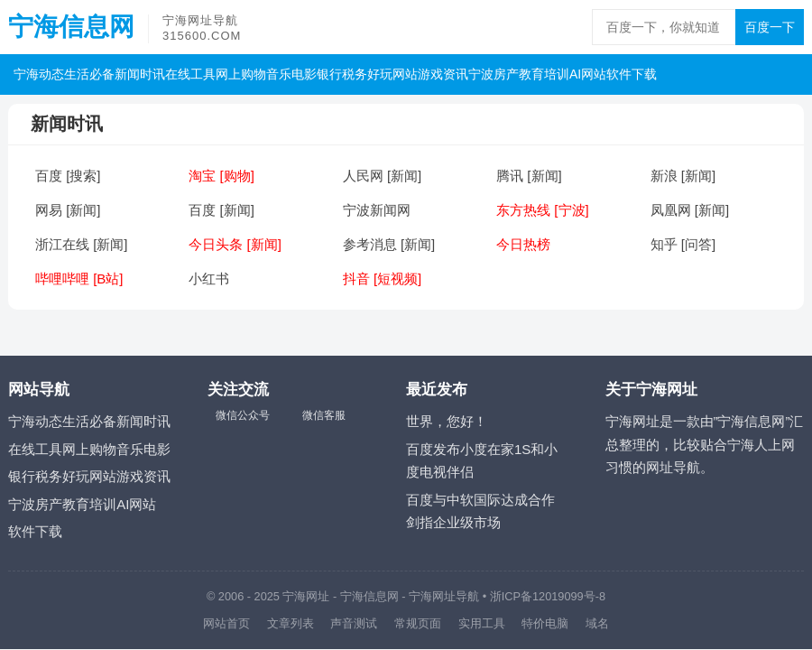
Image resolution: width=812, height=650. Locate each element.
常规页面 (418, 623)
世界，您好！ (447, 421)
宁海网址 (306, 596)
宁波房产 (494, 74)
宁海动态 (39, 74)
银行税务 (342, 74)
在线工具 (190, 74)
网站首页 (226, 623)
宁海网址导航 (444, 596)
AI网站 (588, 74)
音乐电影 (291, 74)
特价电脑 (545, 623)
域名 (597, 623)
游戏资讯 (443, 74)
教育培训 (544, 74)
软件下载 (632, 74)
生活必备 (89, 74)
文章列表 (291, 623)
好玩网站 (392, 74)
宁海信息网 (71, 27)
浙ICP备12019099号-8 (548, 596)
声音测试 (354, 623)
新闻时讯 (140, 74)
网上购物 (241, 74)
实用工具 (482, 623)
